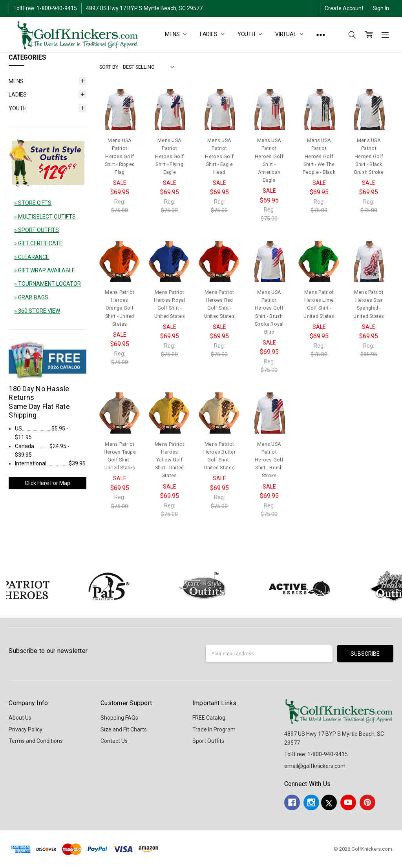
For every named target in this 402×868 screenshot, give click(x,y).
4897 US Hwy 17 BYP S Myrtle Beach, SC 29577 (144, 8)
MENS (175, 34)
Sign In (381, 8)
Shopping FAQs (119, 718)
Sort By (109, 67)
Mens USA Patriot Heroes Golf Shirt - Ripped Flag (120, 156)
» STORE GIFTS (33, 203)
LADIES (212, 34)
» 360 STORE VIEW (37, 311)
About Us (20, 718)
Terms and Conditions (36, 741)
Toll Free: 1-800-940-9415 (45, 8)
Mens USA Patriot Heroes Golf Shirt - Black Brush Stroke (369, 156)
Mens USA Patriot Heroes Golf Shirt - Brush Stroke (269, 460)
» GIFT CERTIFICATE (38, 243)
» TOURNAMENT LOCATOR (48, 284)
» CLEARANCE (32, 257)
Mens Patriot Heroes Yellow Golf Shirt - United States (169, 460)
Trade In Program (214, 729)
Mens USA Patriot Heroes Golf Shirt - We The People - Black (319, 156)
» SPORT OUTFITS (37, 230)
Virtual (289, 34)
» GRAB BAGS (31, 297)
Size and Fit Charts (124, 729)
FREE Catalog (209, 718)
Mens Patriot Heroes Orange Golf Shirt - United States (120, 308)
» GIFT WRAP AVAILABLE (45, 270)
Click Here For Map (48, 483)
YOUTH (250, 34)
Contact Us (114, 741)
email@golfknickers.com (315, 766)
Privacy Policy (26, 729)
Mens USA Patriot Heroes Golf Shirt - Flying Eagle (169, 156)
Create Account (344, 8)
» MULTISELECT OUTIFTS (45, 217)
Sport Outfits (208, 741)
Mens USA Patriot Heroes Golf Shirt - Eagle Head (219, 156)
